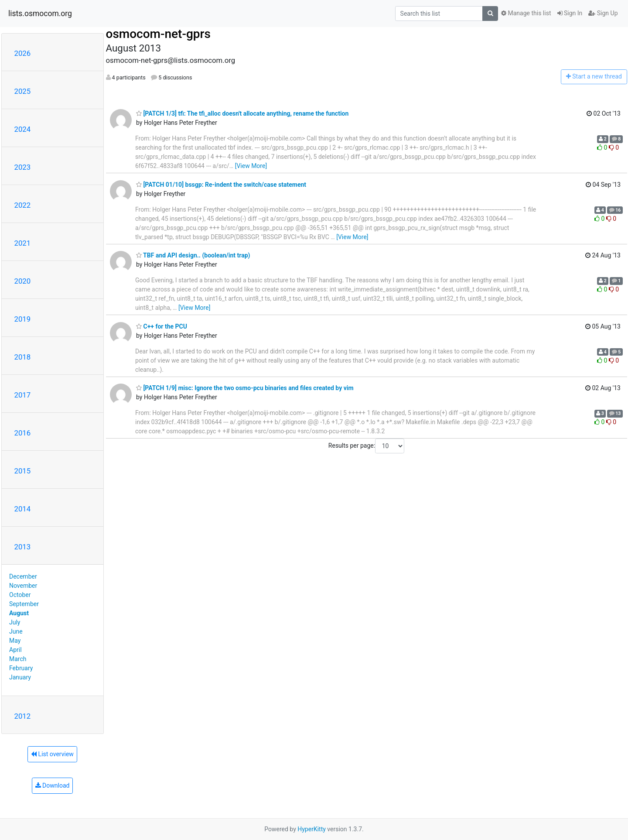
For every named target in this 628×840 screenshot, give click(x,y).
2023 (23, 167)
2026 (23, 53)
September (24, 604)
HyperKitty (312, 829)
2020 (23, 281)
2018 (23, 357)
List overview (52, 754)
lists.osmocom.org (40, 14)
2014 (23, 509)
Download (53, 785)
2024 (23, 129)
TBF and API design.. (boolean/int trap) (193, 255)
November (23, 586)
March (18, 659)
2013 (23, 547)
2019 (23, 319)
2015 (23, 471)
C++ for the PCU (162, 326)
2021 (23, 243)
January (20, 677)
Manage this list (526, 13)
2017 (23, 395)
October (20, 595)
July (15, 622)
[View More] (251, 166)
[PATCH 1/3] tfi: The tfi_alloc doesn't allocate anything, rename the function (242, 113)
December (23, 576)
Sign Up (603, 13)
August (19, 613)
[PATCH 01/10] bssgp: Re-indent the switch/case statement (221, 185)
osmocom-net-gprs (158, 34)
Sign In (570, 13)
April (15, 650)
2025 (23, 91)
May (15, 641)
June (16, 631)
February (21, 668)
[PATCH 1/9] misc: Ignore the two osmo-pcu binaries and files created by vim (245, 388)
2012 (23, 716)
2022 (23, 205)
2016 (23, 433)
